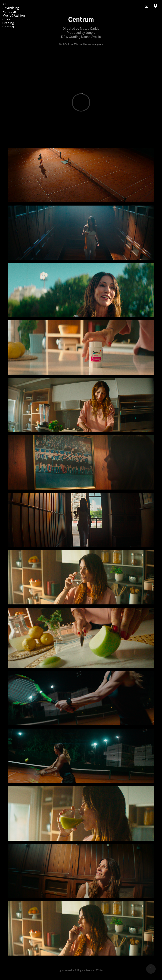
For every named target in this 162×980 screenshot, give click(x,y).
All (4, 4)
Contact (8, 27)
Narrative (9, 12)
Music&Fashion (14, 16)
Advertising (11, 8)
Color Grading (8, 21)
